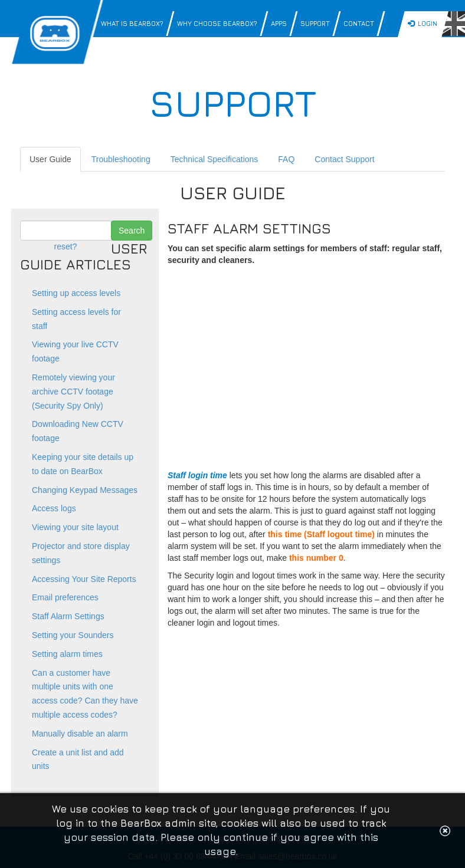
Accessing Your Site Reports (84, 579)
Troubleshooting (121, 159)
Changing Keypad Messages (85, 490)
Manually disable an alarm (80, 734)
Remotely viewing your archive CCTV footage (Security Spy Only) (73, 392)
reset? (66, 246)
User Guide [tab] (50, 159)
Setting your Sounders (73, 635)
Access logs (54, 508)
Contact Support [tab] (344, 159)
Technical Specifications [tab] (215, 159)
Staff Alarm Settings (68, 616)
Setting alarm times (67, 654)
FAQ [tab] (286, 159)
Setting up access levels (76, 293)
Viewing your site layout (75, 527)
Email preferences (65, 597)
